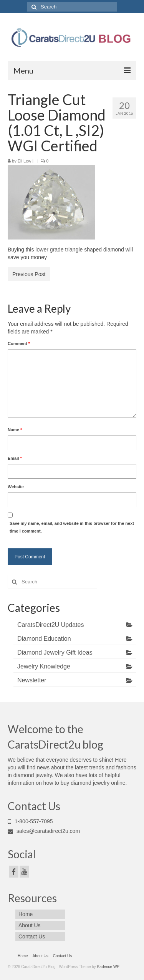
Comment (19, 343)
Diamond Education (44, 639)
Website (16, 487)
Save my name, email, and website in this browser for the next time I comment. (72, 527)
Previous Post (29, 274)
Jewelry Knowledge (44, 666)
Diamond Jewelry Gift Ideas (55, 652)
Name (15, 430)
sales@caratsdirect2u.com (44, 831)
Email (15, 458)
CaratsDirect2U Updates (50, 625)
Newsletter (32, 680)
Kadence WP (108, 967)
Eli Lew (24, 161)
